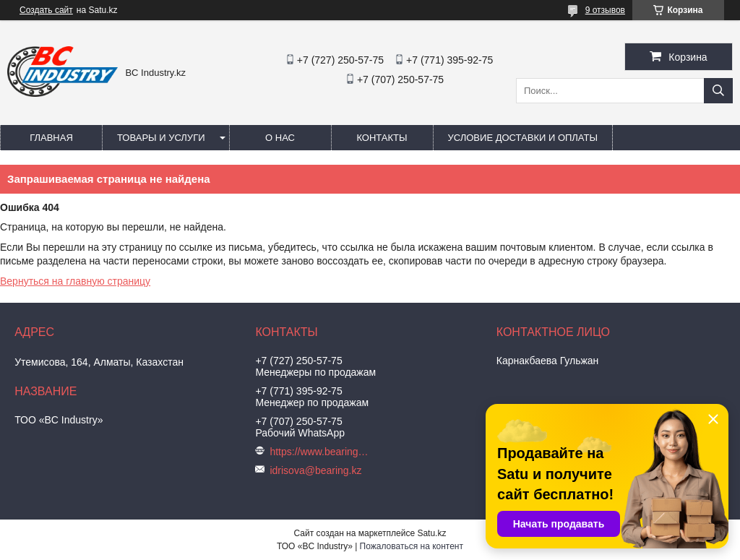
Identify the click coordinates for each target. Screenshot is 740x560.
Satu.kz (431, 533)
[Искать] (718, 91)
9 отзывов (605, 10)
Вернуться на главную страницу (75, 281)
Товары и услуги (161, 138)
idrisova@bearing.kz (315, 470)
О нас (280, 138)
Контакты (382, 138)
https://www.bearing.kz (320, 452)
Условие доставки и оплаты (523, 138)
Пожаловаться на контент (412, 546)
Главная (51, 138)
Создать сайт (46, 10)
